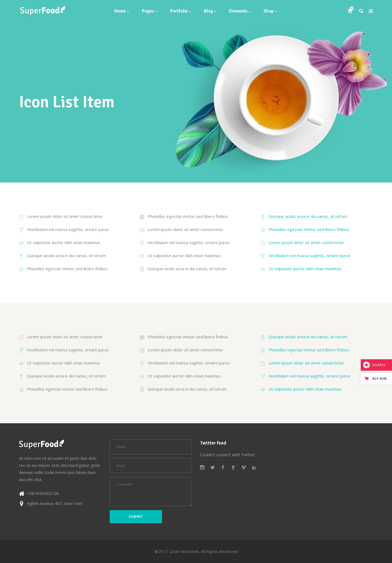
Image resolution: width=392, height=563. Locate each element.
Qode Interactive (184, 551)
